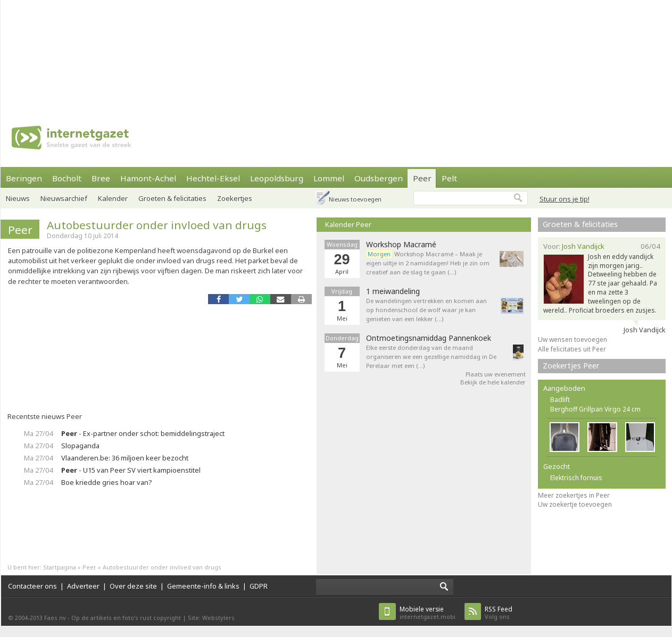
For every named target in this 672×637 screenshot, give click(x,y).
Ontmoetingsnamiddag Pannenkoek (429, 338)
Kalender (113, 198)
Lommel (329, 178)
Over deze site (133, 586)
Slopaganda (80, 446)
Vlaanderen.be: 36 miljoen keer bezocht (125, 458)
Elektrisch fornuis (576, 478)
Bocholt (67, 178)
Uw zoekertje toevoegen (575, 504)
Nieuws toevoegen (355, 199)
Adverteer (83, 586)
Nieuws (18, 198)
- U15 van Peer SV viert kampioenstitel (131, 470)
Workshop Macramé (401, 245)
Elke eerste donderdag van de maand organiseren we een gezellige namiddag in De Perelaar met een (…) (431, 357)
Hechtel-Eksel (213, 178)
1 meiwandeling (393, 291)
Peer (422, 178)
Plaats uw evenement (496, 374)
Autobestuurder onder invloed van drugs (157, 225)
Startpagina (60, 567)
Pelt (449, 178)
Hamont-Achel (148, 178)
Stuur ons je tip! (565, 199)
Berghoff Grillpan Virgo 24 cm (595, 409)
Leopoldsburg (277, 178)
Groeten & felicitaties (172, 198)
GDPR (259, 586)
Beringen (24, 178)
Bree (101, 178)
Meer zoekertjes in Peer (574, 495)
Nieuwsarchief (64, 198)
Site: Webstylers (211, 618)
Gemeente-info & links (203, 586)
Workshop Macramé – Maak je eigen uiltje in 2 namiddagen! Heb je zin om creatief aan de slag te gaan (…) (428, 263)
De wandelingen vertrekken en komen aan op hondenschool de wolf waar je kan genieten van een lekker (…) (426, 310)
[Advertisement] (139, 53)
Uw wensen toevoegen (573, 340)
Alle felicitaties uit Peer (572, 349)
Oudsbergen (379, 178)
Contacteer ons (32, 586)
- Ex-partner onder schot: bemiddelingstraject (143, 433)
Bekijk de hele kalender (493, 382)
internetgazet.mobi (428, 613)
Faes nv (55, 618)
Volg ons (499, 613)
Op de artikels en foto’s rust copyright (126, 618)
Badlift (560, 400)
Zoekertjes (235, 198)
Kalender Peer (348, 224)
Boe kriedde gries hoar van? (106, 482)
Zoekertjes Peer (571, 366)
